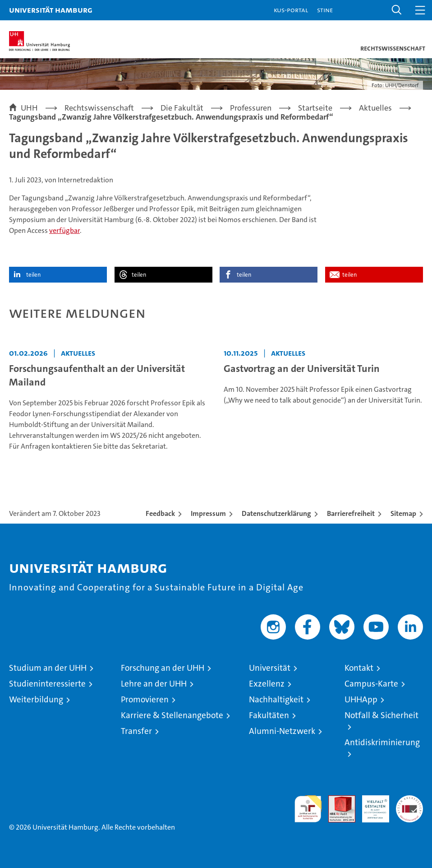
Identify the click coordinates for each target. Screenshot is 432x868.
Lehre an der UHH (154, 684)
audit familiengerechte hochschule (308, 809)
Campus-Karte (371, 684)
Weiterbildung (36, 699)
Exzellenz (267, 684)
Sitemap (403, 513)
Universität (270, 668)
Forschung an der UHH (163, 668)
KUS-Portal (291, 10)
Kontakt (359, 668)
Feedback (160, 513)
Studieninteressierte (47, 684)
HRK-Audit (371, 805)
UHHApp (361, 699)
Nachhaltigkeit (276, 699)
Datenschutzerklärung (276, 513)
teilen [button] (33, 275)
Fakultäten (269, 715)
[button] (397, 10)
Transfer (136, 731)
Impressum (208, 513)
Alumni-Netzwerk (282, 731)
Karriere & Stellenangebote (172, 715)
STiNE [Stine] (325, 10)
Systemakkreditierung (409, 800)
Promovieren (145, 699)
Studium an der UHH (48, 668)
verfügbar (64, 230)
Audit (337, 800)
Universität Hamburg (51, 10)
